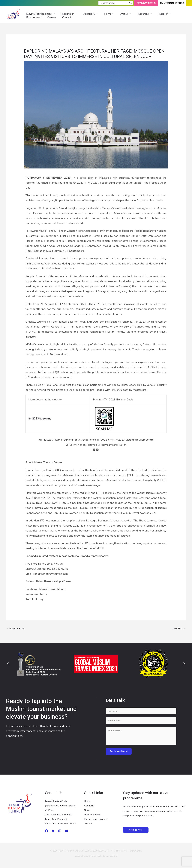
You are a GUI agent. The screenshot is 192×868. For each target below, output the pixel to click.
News (87, 811)
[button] (8, 664)
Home (87, 802)
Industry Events (92, 816)
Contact (88, 825)
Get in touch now (119, 752)
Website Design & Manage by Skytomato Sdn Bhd (96, 857)
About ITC (89, 807)
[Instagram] (60, 832)
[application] (53, 15)
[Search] (131, 3)
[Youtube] (66, 832)
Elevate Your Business (96, 820)
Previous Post (15, 629)
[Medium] (46, 832)
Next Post (179, 629)
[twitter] (53, 832)
